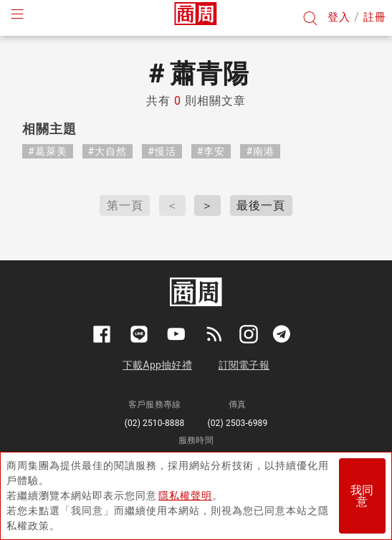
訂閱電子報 (244, 365)
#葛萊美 (48, 151)
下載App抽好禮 (157, 365)
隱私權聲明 (185, 496)
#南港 (260, 151)
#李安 (211, 151)
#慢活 (162, 151)
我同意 (362, 496)
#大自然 (108, 151)
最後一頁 (261, 205)
